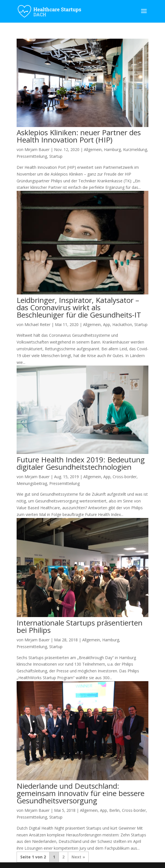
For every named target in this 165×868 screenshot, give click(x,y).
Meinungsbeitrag (32, 483)
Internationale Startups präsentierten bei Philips (80, 626)
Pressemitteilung (32, 156)
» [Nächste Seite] (84, 857)
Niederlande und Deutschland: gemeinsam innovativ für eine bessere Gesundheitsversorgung (81, 793)
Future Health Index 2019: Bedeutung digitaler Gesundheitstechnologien (81, 463)
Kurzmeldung (135, 149)
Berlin (114, 810)
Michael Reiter (37, 324)
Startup (56, 156)
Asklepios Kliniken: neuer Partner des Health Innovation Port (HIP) (79, 136)
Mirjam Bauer (37, 149)
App (107, 324)
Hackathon (122, 324)
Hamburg (112, 149)
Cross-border (125, 477)
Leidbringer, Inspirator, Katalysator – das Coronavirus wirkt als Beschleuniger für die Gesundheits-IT (79, 307)
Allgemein (93, 149)
